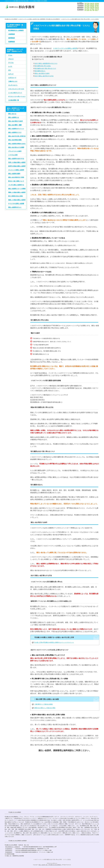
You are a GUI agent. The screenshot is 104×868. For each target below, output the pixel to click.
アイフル (11, 63)
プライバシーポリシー (52, 863)
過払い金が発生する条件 (42, 73)
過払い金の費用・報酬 (15, 125)
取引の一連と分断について (16, 181)
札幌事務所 (12, 42)
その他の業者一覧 (14, 100)
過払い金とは (12, 114)
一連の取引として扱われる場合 (43, 704)
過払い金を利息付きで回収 (16, 177)
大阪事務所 (12, 34)
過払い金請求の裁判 (14, 174)
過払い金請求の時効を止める (17, 144)
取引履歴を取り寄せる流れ (43, 66)
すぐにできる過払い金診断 (16, 204)
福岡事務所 (12, 38)
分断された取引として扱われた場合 (45, 708)
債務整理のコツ (40, 14)
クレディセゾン (13, 85)
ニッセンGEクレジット (15, 93)
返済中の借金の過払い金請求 (17, 166)
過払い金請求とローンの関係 (17, 189)
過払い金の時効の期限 (15, 140)
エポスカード (12, 78)
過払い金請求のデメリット (16, 129)
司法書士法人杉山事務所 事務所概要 (74, 14)
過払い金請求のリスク (15, 132)
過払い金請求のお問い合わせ (91, 14)
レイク (10, 66)
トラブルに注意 (13, 155)
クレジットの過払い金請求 (16, 170)
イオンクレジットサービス (16, 89)
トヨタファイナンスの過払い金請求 (65, 48)
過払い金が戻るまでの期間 (16, 147)
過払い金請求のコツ (23, 14)
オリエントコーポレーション (17, 96)
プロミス (11, 59)
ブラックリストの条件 (15, 151)
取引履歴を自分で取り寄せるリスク (45, 68)
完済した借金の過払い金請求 (17, 162)
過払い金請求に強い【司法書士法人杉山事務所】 (50, 865)
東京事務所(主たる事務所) (16, 30)
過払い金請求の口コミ (15, 207)
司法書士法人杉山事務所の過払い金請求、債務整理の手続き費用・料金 (57, 14)
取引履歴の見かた (40, 71)
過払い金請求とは (14, 117)
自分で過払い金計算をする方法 (44, 76)
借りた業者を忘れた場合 (16, 196)
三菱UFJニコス (13, 81)
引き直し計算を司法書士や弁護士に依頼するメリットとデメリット (54, 642)
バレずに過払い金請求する (16, 185)
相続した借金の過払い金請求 (17, 200)
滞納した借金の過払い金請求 (17, 192)
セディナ (11, 74)
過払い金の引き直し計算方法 (17, 136)
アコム (10, 55)
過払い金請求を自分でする (16, 159)
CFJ (9, 70)
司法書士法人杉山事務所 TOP (9, 14)
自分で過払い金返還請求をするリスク (46, 63)
